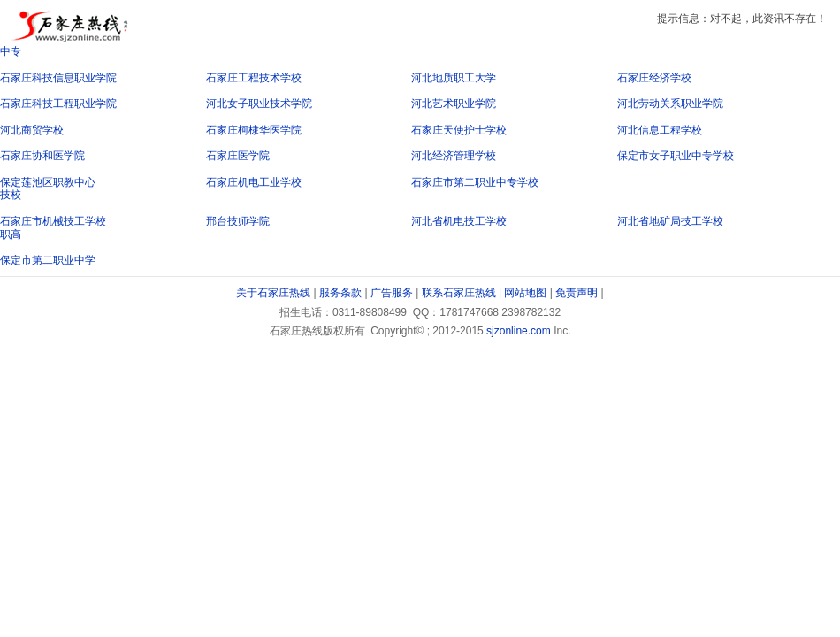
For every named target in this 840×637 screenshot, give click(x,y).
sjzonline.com (519, 331)
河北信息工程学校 (660, 130)
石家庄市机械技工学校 (53, 221)
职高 (11, 234)
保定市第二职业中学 (48, 260)
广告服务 (392, 293)
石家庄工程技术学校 (254, 78)
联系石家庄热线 (459, 293)
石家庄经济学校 (654, 78)
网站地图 (525, 293)
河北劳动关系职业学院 (670, 104)
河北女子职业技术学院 (259, 104)
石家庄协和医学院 (42, 156)
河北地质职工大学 (454, 78)
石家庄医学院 (238, 156)
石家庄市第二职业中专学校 (475, 182)
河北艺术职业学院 (454, 104)
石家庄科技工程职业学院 (58, 104)
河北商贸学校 (32, 130)
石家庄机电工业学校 (254, 182)
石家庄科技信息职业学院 (58, 78)
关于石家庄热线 (273, 293)
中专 (11, 51)
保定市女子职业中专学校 (676, 156)
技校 (11, 195)
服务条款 (340, 293)
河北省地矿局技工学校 (670, 221)
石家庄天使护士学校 (459, 130)
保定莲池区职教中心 (48, 182)
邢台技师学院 (238, 221)
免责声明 (577, 293)
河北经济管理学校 (454, 156)
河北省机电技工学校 (459, 221)
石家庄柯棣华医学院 (254, 130)
